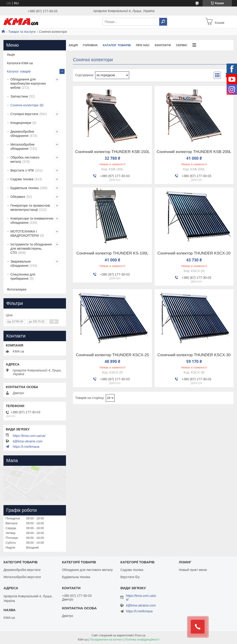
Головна (90, 45)
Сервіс (182, 45)
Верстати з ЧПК (22, 170)
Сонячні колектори (24, 105)
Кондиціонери (21, 123)
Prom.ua (140, 635)
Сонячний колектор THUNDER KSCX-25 (112, 355)
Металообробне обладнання (22, 147)
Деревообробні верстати (22, 570)
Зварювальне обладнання (21, 264)
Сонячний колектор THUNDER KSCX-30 (194, 355)
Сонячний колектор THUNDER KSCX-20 (194, 253)
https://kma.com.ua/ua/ (29, 436)
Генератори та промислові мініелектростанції (30, 208)
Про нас (143, 45)
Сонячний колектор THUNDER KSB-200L (194, 152)
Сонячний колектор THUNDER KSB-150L (112, 152)
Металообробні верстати (22, 577)
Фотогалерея (17, 289)
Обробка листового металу (25, 159)
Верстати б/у (130, 577)
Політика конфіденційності (142, 640)
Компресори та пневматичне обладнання (32, 221)
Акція (73, 45)
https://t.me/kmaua (26, 447)
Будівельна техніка (25, 188)
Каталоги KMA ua (20, 63)
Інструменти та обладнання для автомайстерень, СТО (31, 248)
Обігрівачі (18, 197)
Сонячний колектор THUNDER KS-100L (112, 253)
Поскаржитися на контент (106, 640)
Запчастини (19, 96)
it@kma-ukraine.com (28, 441)
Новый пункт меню (193, 570)
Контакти (163, 45)
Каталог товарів (117, 45)
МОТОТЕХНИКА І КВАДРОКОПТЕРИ (25, 233)
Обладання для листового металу (87, 570)
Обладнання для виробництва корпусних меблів (28, 83)
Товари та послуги (22, 32)
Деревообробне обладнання (22, 134)
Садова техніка (22, 179)
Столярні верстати (24, 114)
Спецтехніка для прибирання (23, 276)
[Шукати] (163, 22)
